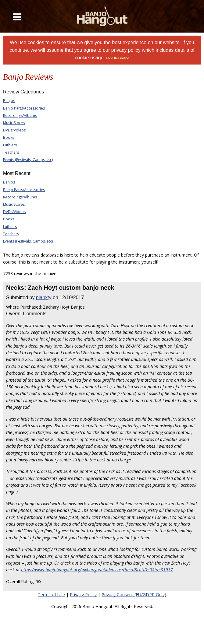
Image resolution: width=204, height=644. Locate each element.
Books (9, 137)
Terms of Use (51, 595)
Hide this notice (118, 58)
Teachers (11, 152)
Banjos (9, 101)
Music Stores (14, 123)
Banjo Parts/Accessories (24, 108)
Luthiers (10, 145)
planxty (44, 297)
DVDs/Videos (14, 130)
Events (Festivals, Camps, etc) (28, 160)
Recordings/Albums (20, 116)
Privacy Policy (83, 595)
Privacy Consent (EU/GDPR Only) (134, 595)
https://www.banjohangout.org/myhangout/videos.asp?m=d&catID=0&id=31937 (97, 570)
